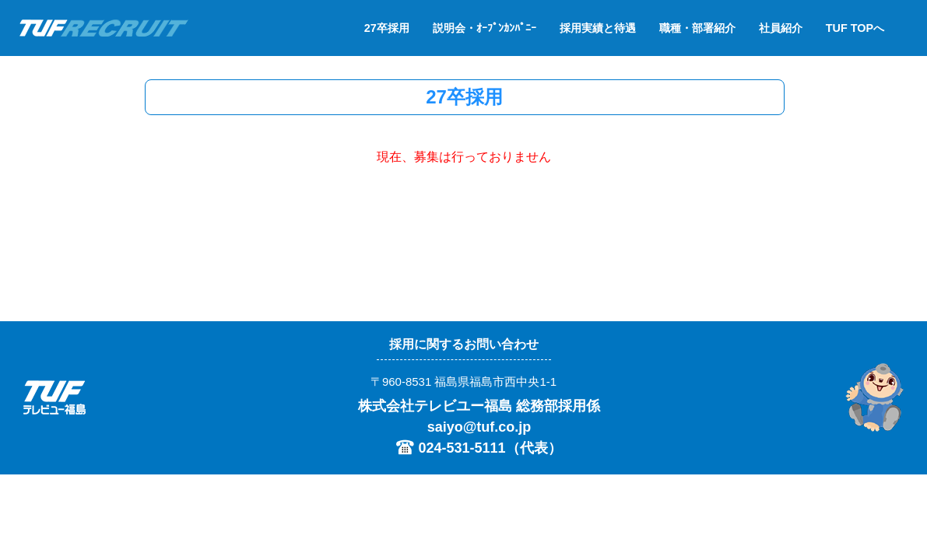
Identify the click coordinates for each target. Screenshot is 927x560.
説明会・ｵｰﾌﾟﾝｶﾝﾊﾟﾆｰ (485, 28)
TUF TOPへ (855, 28)
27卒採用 (387, 28)
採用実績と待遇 (598, 28)
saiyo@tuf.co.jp (479, 427)
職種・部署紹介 (697, 28)
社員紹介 (781, 28)
